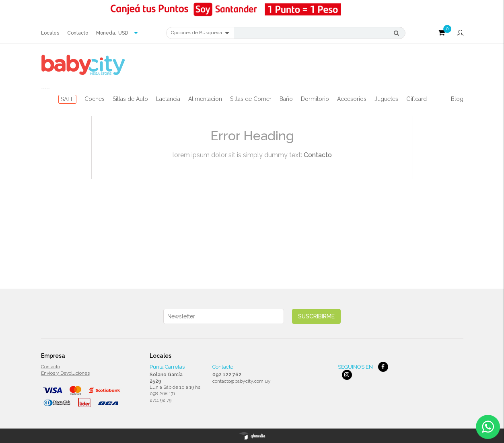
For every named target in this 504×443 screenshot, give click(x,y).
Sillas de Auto (130, 99)
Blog (457, 99)
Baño (286, 99)
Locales (50, 33)
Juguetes (386, 99)
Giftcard (417, 99)
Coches (95, 99)
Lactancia (168, 99)
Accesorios (352, 99)
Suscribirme (316, 316)
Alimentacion (205, 99)
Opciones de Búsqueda (200, 33)
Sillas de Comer (251, 99)
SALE (67, 99)
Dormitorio (315, 99)
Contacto (78, 33)
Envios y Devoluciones (65, 373)
